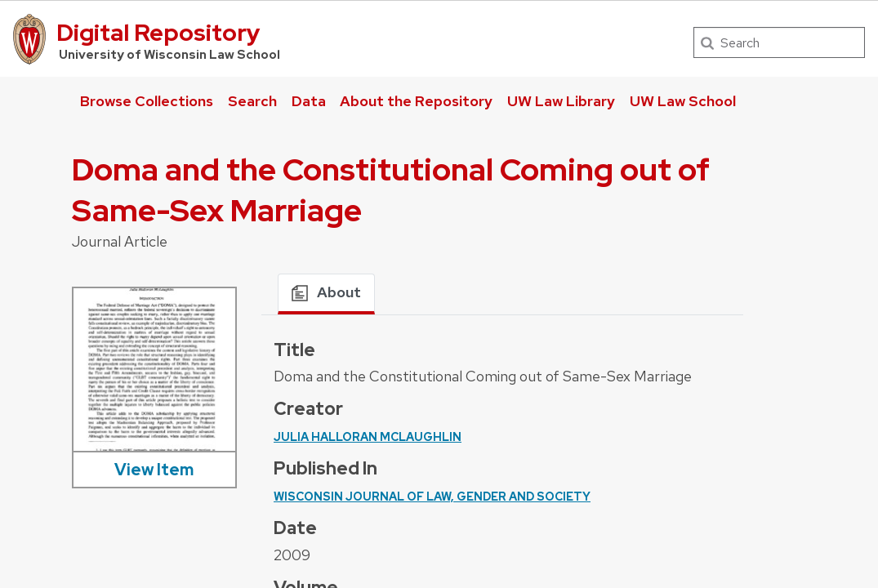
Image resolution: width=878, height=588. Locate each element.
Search (252, 101)
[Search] (779, 42)
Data (309, 101)
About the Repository (416, 101)
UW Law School (683, 101)
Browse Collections (147, 101)
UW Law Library (561, 101)
